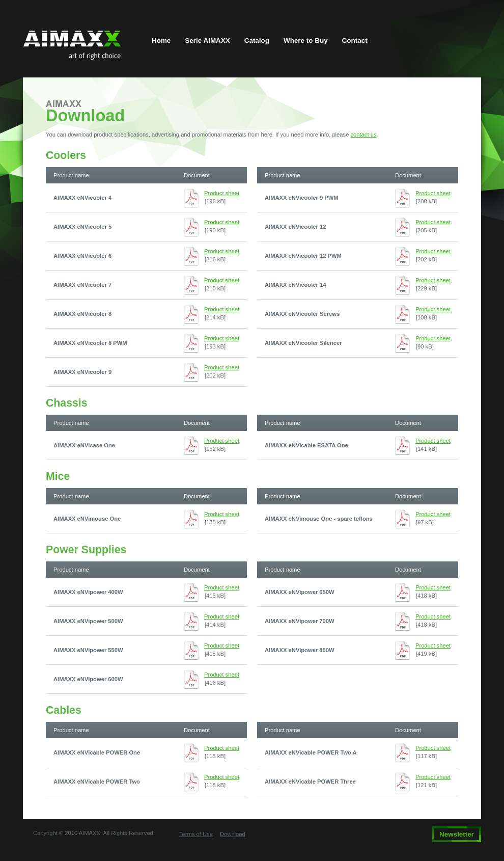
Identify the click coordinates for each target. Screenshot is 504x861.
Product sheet (222, 193)
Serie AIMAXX (207, 41)
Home (161, 41)
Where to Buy (306, 41)
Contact (355, 41)
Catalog (257, 41)
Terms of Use (196, 834)
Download (233, 834)
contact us (363, 134)
